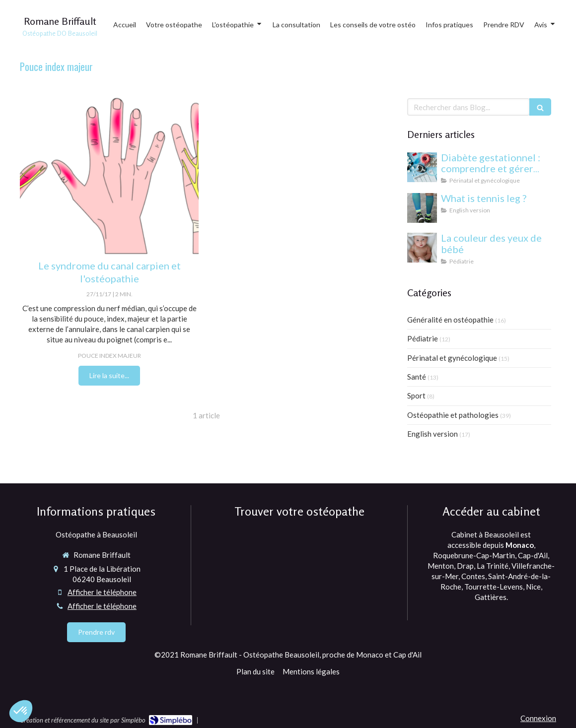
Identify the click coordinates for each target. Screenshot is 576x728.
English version (432, 434)
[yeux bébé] (422, 248)
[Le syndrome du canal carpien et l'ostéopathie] (109, 174)
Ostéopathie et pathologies (453, 415)
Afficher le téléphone (102, 592)
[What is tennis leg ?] (422, 208)
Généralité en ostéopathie (450, 320)
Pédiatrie (423, 338)
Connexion (538, 718)
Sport (416, 396)
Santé (417, 377)
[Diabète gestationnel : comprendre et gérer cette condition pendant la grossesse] (422, 167)
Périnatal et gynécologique (452, 358)
